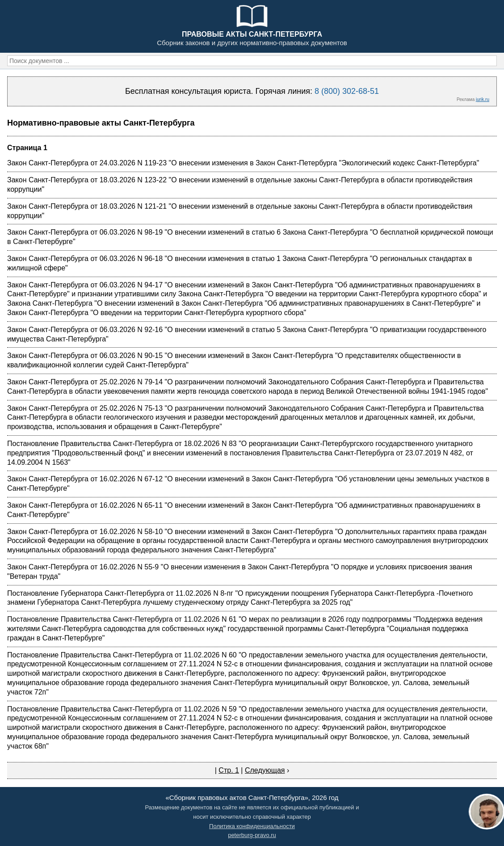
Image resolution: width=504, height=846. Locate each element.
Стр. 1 (229, 770)
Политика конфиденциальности (252, 826)
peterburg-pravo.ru (252, 835)
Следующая (265, 770)
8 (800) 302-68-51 (347, 91)
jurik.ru (483, 99)
